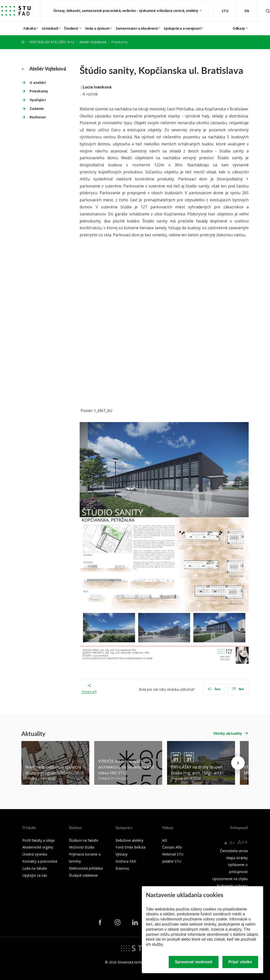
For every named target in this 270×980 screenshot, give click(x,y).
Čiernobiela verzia (234, 851)
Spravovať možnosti (194, 962)
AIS (165, 840)
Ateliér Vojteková (93, 42)
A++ (243, 842)
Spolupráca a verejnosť (182, 28)
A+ (232, 843)
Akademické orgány (38, 847)
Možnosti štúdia (82, 847)
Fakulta (30, 28)
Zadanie (37, 109)
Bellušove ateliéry (129, 840)
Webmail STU (173, 854)
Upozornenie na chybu (230, 879)
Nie (238, 689)
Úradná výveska (35, 854)
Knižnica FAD (126, 861)
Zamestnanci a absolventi (137, 28)
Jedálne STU (172, 861)
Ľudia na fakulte (35, 868)
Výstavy (122, 854)
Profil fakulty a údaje (38, 840)
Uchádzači (50, 28)
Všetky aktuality (228, 733)
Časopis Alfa (172, 847)
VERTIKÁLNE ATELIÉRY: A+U (52, 42)
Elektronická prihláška (86, 868)
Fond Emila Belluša (131, 847)
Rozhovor (38, 117)
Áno (214, 689)
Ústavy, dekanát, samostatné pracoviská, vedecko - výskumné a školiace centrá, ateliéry (126, 11)
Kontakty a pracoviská (40, 861)
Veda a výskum (97, 28)
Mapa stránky (237, 858)
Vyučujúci (38, 100)
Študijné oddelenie (83, 875)
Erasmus (122, 868)
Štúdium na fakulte (84, 840)
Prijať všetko (240, 962)
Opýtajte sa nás (35, 875)
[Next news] (238, 763)
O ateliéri (38, 83)
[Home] (23, 42)
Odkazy (239, 28)
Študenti (72, 28)
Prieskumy (39, 91)
